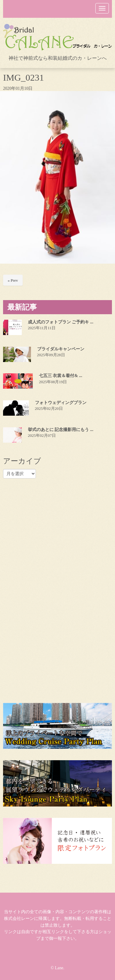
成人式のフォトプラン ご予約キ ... (61, 322)
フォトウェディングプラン (61, 403)
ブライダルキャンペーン (61, 349)
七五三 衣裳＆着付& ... (61, 376)
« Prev (13, 280)
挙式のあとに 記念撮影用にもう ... (61, 430)
